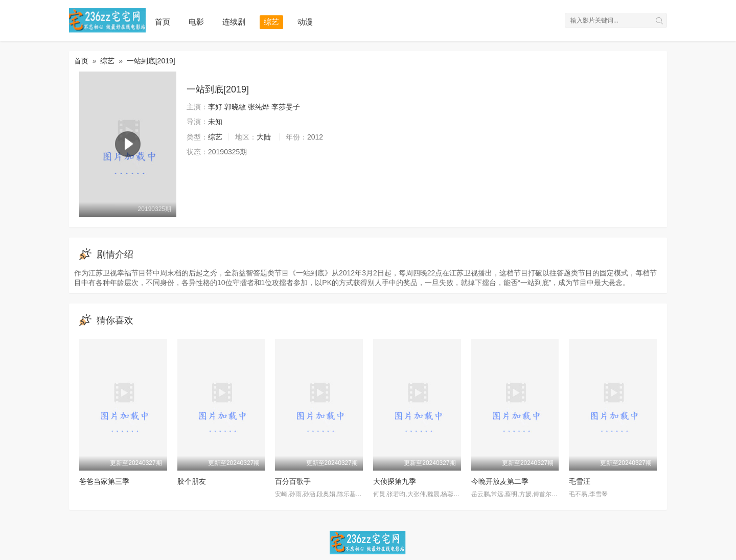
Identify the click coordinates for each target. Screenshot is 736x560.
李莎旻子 (286, 107)
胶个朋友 (192, 481)
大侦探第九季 (395, 481)
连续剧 (234, 22)
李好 (215, 107)
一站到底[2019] (151, 61)
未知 (215, 122)
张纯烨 (259, 107)
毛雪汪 (580, 481)
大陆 (264, 137)
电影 (196, 22)
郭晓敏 (235, 107)
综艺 (271, 22)
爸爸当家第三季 (104, 481)
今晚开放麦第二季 (500, 481)
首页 (163, 22)
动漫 (305, 22)
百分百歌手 (293, 481)
